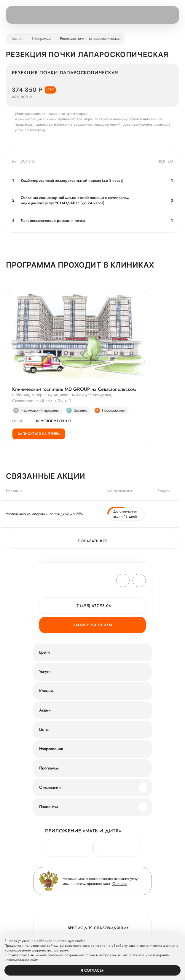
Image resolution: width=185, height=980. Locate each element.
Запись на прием (93, 625)
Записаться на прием (39, 434)
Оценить (119, 884)
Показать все (93, 541)
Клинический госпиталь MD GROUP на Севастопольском (74, 389)
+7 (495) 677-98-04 (92, 606)
